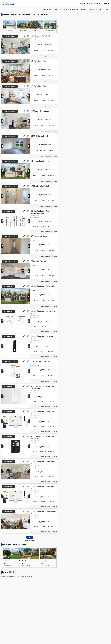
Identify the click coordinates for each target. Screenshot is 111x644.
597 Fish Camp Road (44, 87)
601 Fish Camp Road (44, 62)
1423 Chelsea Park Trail (44, 37)
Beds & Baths (63, 10)
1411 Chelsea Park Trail (44, 187)
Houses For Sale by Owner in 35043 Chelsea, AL (17, 576)
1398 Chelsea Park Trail (44, 362)
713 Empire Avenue (44, 262)
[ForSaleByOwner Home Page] (8, 4)
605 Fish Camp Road (44, 137)
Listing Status (94, 10)
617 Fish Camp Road (44, 237)
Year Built (84, 10)
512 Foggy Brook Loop (44, 162)
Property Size (74, 10)
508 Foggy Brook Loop (44, 112)
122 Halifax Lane (44, 213)
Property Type (47, 10)
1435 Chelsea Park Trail (44, 388)
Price (55, 10)
